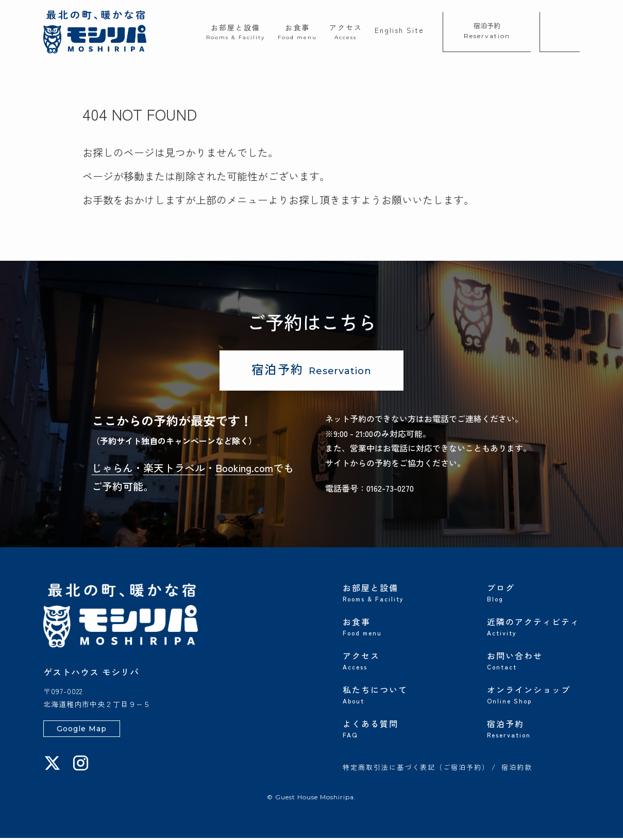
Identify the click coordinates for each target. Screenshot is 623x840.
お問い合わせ (533, 662)
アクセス (346, 31)
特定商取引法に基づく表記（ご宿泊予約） (416, 770)
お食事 (297, 31)
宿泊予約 (487, 30)
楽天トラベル (174, 470)
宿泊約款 (517, 770)
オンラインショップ (533, 696)
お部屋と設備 (235, 31)
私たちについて (389, 696)
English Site (399, 30)
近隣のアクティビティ (533, 628)
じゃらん (112, 470)
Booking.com (244, 470)
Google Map (82, 731)
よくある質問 (389, 730)
